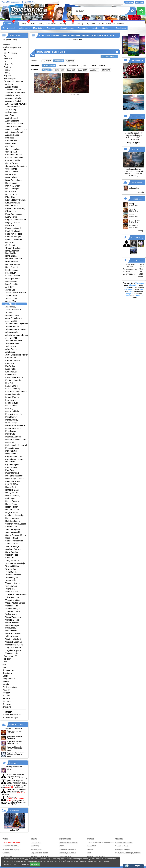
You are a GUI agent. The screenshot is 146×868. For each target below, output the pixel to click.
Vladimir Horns (12, 606)
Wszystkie (70, 61)
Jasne (94, 65)
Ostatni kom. (136, 149)
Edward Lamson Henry (15, 208)
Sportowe (7, 704)
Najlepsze (62, 65)
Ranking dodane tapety (40, 856)
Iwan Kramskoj (12, 281)
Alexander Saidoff (13, 101)
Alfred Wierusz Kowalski (16, 104)
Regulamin (92, 846)
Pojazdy (6, 690)
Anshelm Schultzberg (15, 124)
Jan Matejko (11, 304)
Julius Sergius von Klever (16, 355)
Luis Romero (11, 406)
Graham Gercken (13, 248)
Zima (133, 283)
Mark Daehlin (11, 417)
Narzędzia (95, 28)
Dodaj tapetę (121, 28)
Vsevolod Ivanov (13, 611)
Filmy (126, 287)
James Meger (11, 295)
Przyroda (6, 696)
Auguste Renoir (12, 135)
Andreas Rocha (12, 121)
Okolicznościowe (10, 687)
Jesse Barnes (11, 321)
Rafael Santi (11, 487)
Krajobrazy (7, 673)
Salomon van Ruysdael (16, 524)
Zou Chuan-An (12, 653)
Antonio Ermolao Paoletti (16, 129)
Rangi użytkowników (67, 853)
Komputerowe (9, 670)
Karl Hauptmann (12, 360)
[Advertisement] (75, 116)
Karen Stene (11, 358)
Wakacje (127, 283)
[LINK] (22, 791)
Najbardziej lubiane (67, 28)
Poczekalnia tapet (10, 718)
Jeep (126, 285)
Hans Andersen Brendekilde (12, 252)
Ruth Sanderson (12, 521)
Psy (126, 291)
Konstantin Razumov (14, 377)
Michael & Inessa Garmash (17, 440)
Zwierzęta (7, 707)
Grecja (131, 291)
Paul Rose (10, 470)
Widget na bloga (122, 846)
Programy (138, 294)
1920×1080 (82, 70)
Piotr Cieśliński (12, 484)
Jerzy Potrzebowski (14, 318)
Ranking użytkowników (68, 842)
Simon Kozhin (11, 544)
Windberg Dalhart (13, 639)
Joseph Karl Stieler (14, 341)
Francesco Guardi (13, 228)
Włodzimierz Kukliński (15, 645)
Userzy (80, 24)
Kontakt (90, 849)
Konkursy (110, 24)
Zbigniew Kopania (13, 650)
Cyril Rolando (11, 169)
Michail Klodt (11, 442)
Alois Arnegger (12, 112)
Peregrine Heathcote (14, 476)
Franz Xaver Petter (14, 234)
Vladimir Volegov (13, 609)
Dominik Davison (13, 186)
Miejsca (6, 681)
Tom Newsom (11, 586)
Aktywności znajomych (12, 849)
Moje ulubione (24, 28)
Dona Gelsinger (12, 189)
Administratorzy (137, 237)
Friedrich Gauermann (15, 240)
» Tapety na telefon (109, 56)
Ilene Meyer (11, 273)
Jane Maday (11, 307)
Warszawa (140, 283)
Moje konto (90, 24)
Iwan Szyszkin (12, 284)
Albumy (63, 24)
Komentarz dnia (137, 117)
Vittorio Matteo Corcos (15, 603)
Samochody (8, 698)
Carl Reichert (11, 152)
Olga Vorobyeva (12, 464)
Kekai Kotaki (11, 369)
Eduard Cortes (12, 206)
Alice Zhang (11, 110)
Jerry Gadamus (12, 315)
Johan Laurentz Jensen (16, 329)
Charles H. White (13, 160)
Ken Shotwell (11, 372)
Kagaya (7, 76)
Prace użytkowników (11, 715)
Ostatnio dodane (49, 65)
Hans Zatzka (11, 256)
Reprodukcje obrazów (13, 81)
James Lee (10, 290)
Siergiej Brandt (12, 538)
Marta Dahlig (11, 423)
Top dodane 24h (137, 60)
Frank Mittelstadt (13, 231)
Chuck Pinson (11, 163)
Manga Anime (9, 679)
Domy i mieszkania (136, 287)
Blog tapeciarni (65, 856)
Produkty (6, 693)
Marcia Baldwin (12, 411)
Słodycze (129, 294)
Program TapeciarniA (124, 842)
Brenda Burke (11, 141)
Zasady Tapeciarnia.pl (96, 856)
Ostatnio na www (16, 725)
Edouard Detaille (13, 203)
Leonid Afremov (12, 397)
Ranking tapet (36, 849)
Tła (5, 662)
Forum (72, 24)
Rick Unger (10, 498)
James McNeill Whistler (16, 293)
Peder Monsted (12, 473)
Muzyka (6, 684)
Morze (127, 296)
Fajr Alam (10, 225)
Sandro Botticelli (12, 532)
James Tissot (11, 298)
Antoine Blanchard (13, 126)
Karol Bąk (10, 363)
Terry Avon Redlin (13, 575)
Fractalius (8, 70)
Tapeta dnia (14, 810)
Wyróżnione (59, 61)
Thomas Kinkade (13, 583)
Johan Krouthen (12, 327)
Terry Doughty (11, 577)
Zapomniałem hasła (11, 846)
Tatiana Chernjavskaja (15, 563)
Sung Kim (10, 558)
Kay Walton (10, 366)
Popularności (74, 65)
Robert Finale (11, 504)
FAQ (89, 853)
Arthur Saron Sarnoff (14, 132)
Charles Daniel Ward (14, 158)
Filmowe (6, 45)
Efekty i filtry (9, 64)
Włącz (137, 866)
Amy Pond (10, 115)
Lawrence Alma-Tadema (16, 392)
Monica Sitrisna (12, 448)
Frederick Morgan (13, 237)
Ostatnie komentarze (67, 849)
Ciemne (102, 65)
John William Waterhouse (17, 335)
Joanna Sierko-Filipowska (17, 324)
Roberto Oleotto (12, 510)
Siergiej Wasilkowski (14, 541)
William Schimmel (13, 633)
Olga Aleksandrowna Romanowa (14, 460)
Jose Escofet (11, 338)
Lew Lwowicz (11, 400)
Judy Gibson (11, 346)
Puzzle (101, 24)
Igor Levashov (12, 270)
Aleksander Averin (13, 90)
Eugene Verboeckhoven (16, 220)
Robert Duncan (12, 501)
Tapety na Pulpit (11, 24)
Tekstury (8, 659)
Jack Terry (10, 287)
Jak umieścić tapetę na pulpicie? (100, 842)
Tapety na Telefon (28, 24)
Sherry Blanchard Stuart (16, 535)
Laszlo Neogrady (13, 389)
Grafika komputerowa (12, 47)
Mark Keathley (12, 420)
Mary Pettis (10, 434)
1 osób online (136, 182)
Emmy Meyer (11, 217)
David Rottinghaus (13, 180)
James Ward (11, 301)
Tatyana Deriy (11, 569)
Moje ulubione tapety (39, 853)
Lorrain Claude (12, 403)
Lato (132, 296)
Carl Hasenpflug (12, 149)
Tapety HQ (47, 61)
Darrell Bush (11, 175)
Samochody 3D (11, 656)
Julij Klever (10, 352)
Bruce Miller (11, 143)
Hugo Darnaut (11, 267)
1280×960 (71, 70)
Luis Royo (10, 408)
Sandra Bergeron (13, 529)
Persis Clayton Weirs (15, 479)
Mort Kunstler (11, 451)
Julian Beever (11, 349)
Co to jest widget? (123, 849)
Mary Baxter (11, 431)
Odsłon (85, 65)
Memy (41, 24)
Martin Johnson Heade (15, 425)
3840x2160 (106, 70)
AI (5, 61)
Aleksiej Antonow (13, 95)
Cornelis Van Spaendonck (17, 166)
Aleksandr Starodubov (15, 93)
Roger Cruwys (12, 512)
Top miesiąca (136, 199)
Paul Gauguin (11, 467)
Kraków (140, 285)
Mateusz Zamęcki (13, 437)
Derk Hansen (11, 183)
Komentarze (52, 24)
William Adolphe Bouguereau (12, 627)
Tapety (56, 35)
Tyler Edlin (10, 589)
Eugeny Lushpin (12, 223)
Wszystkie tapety (10, 40)
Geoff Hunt (10, 245)
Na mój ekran (59, 70)
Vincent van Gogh (13, 600)
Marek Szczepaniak (14, 414)
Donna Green (11, 194)
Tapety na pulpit (9, 28)
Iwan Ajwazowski (13, 279)
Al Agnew (9, 84)
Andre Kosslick (12, 118)
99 (73, 21)
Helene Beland (12, 262)
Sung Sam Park (12, 561)
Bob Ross (10, 138)
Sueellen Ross (12, 555)
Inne (4, 667)
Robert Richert (12, 507)
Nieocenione (107, 28)
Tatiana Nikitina (12, 566)
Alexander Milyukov (14, 98)
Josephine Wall (12, 343)
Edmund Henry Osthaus (16, 200)
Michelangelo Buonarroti (16, 445)
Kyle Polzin (10, 383)
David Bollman (12, 177)
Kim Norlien (10, 375)
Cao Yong (10, 146)
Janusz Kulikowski (13, 310)
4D (5, 56)
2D (5, 50)
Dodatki (120, 24)
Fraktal (7, 73)
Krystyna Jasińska (13, 380)
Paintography (10, 78)
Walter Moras (11, 614)
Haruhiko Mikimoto (14, 259)
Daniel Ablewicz (12, 172)
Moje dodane (39, 28)
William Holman (12, 631)
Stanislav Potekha (13, 549)
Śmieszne (7, 701)
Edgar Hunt (10, 197)
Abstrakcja (9, 59)
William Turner (12, 636)
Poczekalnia (83, 28)
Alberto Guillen (12, 87)
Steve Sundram (12, 552)
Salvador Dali (11, 527)
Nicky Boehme (12, 454)
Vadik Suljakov (12, 592)
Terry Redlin (11, 580)
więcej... (141, 192)
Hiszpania (128, 289)
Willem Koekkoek (13, 623)
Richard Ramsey (13, 496)
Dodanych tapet (137, 260)
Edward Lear (11, 211)
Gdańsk (136, 289)
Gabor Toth (10, 242)
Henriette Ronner (13, 264)
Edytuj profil (7, 856)
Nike (141, 289)
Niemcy (134, 298)
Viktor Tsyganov (12, 597)
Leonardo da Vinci (13, 394)
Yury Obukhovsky (13, 648)
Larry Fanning (11, 386)
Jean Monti (10, 312)
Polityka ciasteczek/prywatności (128, 853)
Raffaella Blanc (12, 490)
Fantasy (7, 67)
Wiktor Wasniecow (13, 617)
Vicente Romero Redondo (17, 594)
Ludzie (5, 676)
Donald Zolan (11, 191)
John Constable (12, 332)
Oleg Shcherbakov (13, 457)
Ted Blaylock (11, 572)
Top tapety (51, 28)
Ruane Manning (12, 518)
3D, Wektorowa (11, 53)
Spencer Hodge (12, 546)
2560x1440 (94, 70)
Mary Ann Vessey (13, 428)
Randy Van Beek (13, 493)
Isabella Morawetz (13, 276)
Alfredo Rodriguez (13, 107)
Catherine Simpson (14, 155)
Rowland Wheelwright (15, 515)
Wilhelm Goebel (12, 620)
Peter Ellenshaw (12, 481)
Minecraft (133, 285)
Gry (4, 665)
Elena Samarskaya (14, 214)
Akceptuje (35, 864)
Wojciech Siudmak (13, 642)
